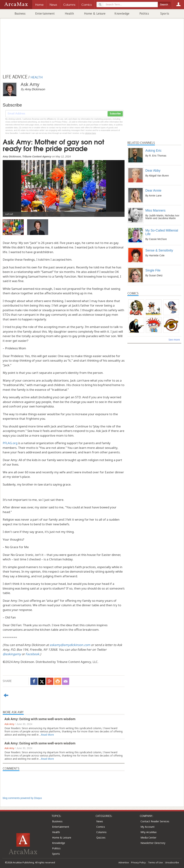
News (100, 821)
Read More (47, 735)
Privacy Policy (138, 862)
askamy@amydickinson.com (70, 645)
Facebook (32, 654)
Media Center (148, 838)
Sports (165, 13)
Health (69, 13)
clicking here (90, 133)
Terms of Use (155, 862)
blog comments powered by (22, 798)
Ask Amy (9, 724)
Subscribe (115, 114)
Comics (101, 827)
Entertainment (45, 13)
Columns (101, 832)
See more (174, 340)
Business (20, 13)
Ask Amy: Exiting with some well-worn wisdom (40, 719)
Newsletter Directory (153, 843)
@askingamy (12, 654)
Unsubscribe (172, 862)
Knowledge (122, 13)
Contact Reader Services (155, 821)
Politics (144, 13)
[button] (12, 186)
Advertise (124, 862)
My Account (148, 827)
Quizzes (101, 838)
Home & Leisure (95, 13)
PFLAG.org (10, 443)
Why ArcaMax (149, 832)
